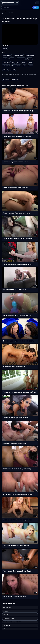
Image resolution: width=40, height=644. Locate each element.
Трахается (5, 69)
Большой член (30, 55)
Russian (6, 615)
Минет (31, 62)
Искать (36, 7)
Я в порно (4, 11)
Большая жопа (7, 55)
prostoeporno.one (10, 3)
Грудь (13, 62)
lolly (4, 629)
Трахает (30, 66)
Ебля (18, 62)
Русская (6, 611)
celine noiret (7, 625)
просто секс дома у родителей (13, 622)
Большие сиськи (18, 55)
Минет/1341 (7, 608)
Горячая (12, 59)
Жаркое (24, 62)
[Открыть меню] (37, 3)
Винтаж (5, 49)
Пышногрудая (16, 66)
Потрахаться (6, 66)
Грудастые (6, 62)
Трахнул (13, 69)
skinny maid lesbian (9, 618)
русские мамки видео (8, 13)
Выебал (5, 59)
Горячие (30, 59)
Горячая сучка (21, 59)
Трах (24, 66)
